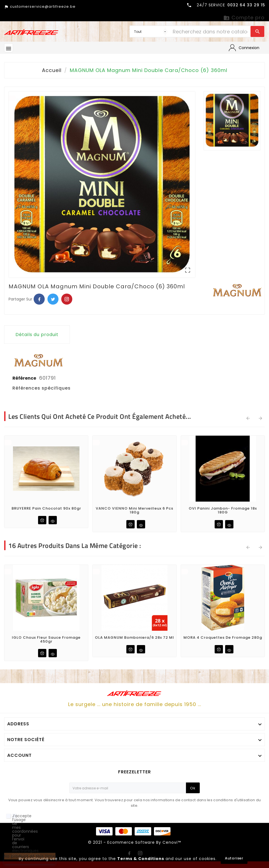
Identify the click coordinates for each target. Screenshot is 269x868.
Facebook (39, 299)
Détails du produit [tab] (37, 335)
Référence (25, 378)
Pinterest (67, 299)
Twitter (53, 299)
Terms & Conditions (141, 859)
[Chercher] (210, 31)
